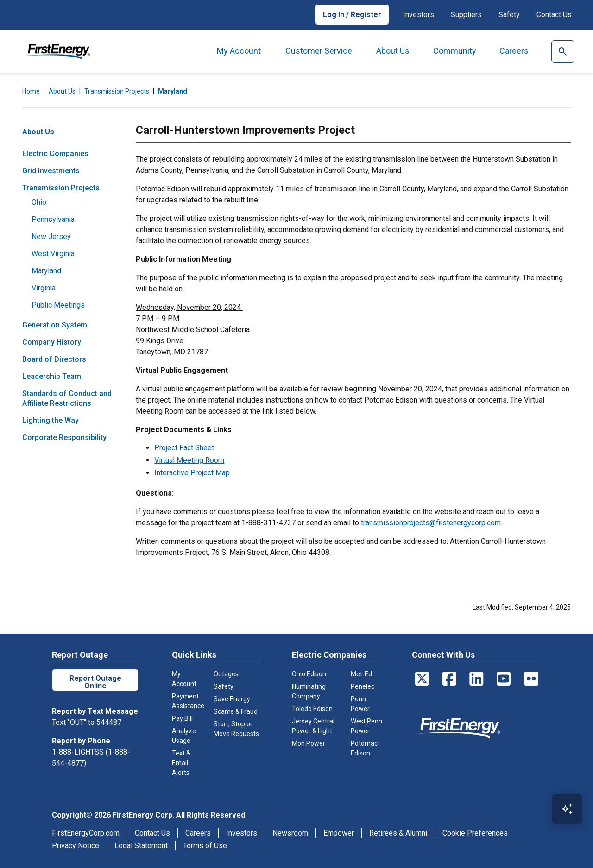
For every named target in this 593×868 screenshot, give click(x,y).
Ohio (39, 202)
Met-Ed (361, 674)
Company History (52, 342)
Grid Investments (51, 171)
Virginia (44, 288)
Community (455, 51)
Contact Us (554, 15)
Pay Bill (182, 718)
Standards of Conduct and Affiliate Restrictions (67, 398)
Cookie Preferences (475, 833)
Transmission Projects (117, 91)
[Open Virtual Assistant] (567, 809)
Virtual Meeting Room (189, 460)
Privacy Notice (76, 846)
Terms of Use (205, 846)
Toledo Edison (312, 709)
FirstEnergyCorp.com (86, 833)
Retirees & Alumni (398, 833)
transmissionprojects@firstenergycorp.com (431, 523)
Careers (514, 51)
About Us (393, 51)
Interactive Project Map (192, 473)
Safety (509, 15)
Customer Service (319, 51)
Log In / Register (352, 15)
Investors (419, 15)
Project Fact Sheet (184, 448)
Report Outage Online (95, 682)
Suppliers (466, 15)
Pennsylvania (53, 219)
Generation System (55, 325)
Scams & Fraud (236, 711)
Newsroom (290, 833)
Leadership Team (52, 376)
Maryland (173, 91)
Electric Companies (55, 154)
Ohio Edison (309, 674)
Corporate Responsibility (64, 437)
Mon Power (309, 743)
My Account (239, 51)
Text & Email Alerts (181, 763)
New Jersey (51, 236)
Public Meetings (58, 305)
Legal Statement (141, 846)
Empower (339, 833)
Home (31, 91)
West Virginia (53, 254)
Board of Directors (54, 359)
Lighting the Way (50, 420)
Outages (226, 674)
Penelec (363, 686)
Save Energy (232, 699)
